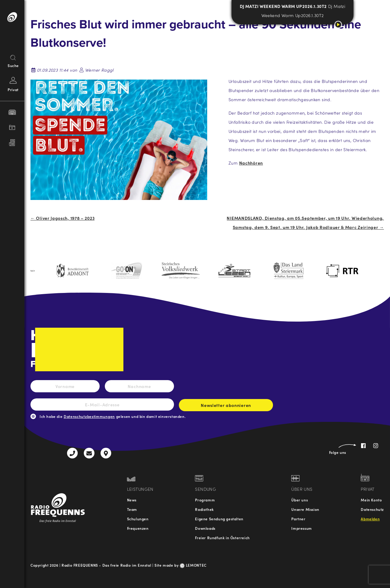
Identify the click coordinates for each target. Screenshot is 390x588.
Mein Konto (371, 500)
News (132, 500)
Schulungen (138, 519)
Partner (298, 519)
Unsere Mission (305, 509)
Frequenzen (138, 528)
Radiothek (204, 509)
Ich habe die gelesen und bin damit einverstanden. (113, 416)
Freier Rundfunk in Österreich (222, 538)
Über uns (300, 500)
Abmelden (370, 519)
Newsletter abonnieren (226, 407)
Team (132, 509)
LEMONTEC (193, 565)
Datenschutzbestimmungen (89, 416)
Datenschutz (372, 509)
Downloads (205, 528)
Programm (205, 500)
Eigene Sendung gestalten (219, 519)
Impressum (301, 528)
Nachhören (251, 163)
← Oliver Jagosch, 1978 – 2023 (62, 218)
